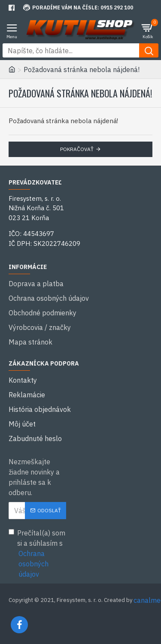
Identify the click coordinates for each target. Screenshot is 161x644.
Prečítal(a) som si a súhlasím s (37, 554)
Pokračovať (77, 149)
